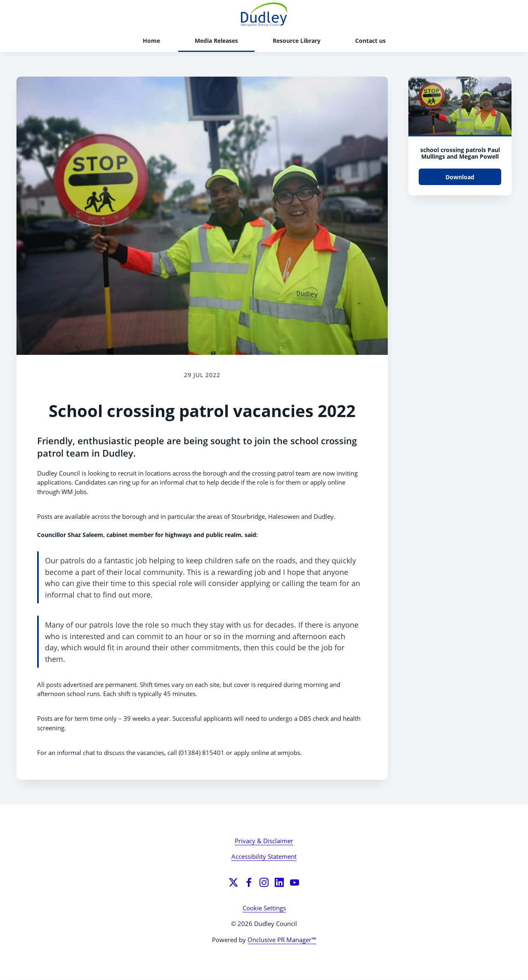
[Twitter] (233, 882)
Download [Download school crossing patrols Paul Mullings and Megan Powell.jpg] (460, 177)
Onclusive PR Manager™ (282, 940)
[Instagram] (264, 882)
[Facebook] (249, 882)
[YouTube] (295, 882)
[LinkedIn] (279, 882)
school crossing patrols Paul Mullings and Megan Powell (460, 153)
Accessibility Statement (264, 856)
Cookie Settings (264, 908)
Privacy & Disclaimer (264, 841)
